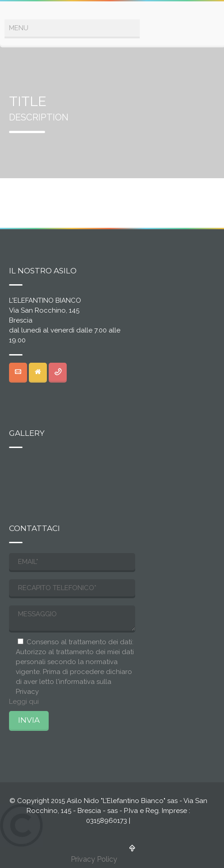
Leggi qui (24, 702)
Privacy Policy (94, 859)
